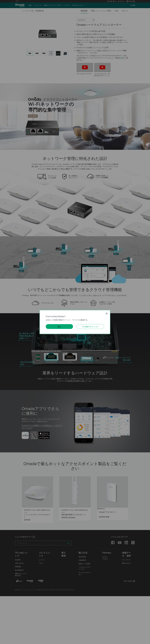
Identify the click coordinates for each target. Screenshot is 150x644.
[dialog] (75, 322)
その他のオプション (90, 327)
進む (59, 327)
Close (107, 314)
